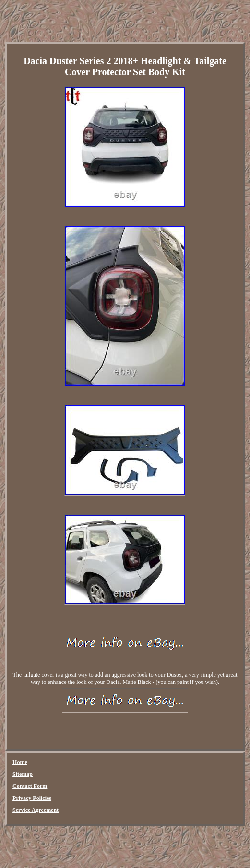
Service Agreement (36, 810)
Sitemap (23, 774)
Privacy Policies (32, 798)
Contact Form (30, 786)
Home (20, 762)
